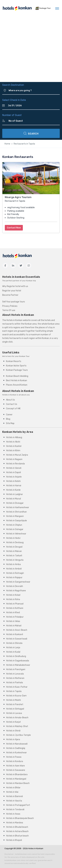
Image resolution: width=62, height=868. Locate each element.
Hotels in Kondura (15, 761)
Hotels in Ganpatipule (17, 521)
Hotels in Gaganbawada (18, 661)
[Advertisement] (31, 49)
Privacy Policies (10, 306)
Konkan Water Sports (16, 366)
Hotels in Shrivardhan (16, 512)
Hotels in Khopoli (14, 840)
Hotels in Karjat (14, 722)
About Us (10, 400)
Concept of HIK (13, 409)
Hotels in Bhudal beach (17, 827)
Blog (8, 419)
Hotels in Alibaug (14, 437)
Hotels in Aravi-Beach (17, 630)
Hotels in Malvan (14, 551)
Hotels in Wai (12, 792)
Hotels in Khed (13, 613)
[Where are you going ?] (34, 91)
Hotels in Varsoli (14, 468)
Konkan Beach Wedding (17, 376)
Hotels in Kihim (13, 451)
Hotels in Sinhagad (15, 709)
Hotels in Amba (13, 564)
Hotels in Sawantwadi (17, 639)
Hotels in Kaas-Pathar (17, 687)
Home (7, 144)
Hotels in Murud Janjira (17, 455)
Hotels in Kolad (13, 595)
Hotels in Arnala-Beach (17, 718)
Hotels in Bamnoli (14, 796)
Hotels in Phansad (15, 604)
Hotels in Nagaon (14, 459)
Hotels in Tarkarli (14, 556)
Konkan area (31, 324)
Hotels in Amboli (14, 569)
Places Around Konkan (17, 385)
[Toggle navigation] (57, 8)
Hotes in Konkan (36, 848)
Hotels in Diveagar (15, 503)
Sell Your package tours (14, 302)
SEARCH (31, 133)
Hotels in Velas (13, 621)
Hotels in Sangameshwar (18, 582)
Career (9, 415)
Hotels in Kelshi (13, 481)
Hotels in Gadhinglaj (16, 748)
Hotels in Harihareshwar (18, 507)
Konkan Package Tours (17, 370)
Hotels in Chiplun (14, 525)
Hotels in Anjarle (14, 477)
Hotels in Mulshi (14, 700)
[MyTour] (17, 8)
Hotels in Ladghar (14, 494)
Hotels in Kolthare (15, 608)
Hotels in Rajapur (14, 577)
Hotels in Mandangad (16, 779)
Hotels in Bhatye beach (17, 836)
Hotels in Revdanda (15, 464)
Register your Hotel (12, 291)
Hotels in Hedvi (13, 538)
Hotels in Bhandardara (17, 774)
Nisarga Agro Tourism (18, 197)
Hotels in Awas (13, 814)
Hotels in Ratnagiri (15, 573)
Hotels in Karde (13, 490)
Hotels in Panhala (14, 683)
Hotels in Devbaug (15, 542)
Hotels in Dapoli (14, 472)
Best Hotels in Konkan (17, 380)
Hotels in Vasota (14, 801)
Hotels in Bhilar (13, 788)
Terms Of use (9, 310)
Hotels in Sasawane (16, 770)
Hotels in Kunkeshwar (16, 753)
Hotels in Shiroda (14, 643)
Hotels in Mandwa (15, 823)
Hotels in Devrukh (15, 586)
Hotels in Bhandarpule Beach (20, 818)
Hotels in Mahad (14, 626)
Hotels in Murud (14, 499)
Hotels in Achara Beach (17, 831)
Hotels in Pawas (14, 757)
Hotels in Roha (13, 599)
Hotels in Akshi (13, 442)
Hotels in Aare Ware (15, 766)
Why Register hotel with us (15, 286)
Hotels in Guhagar (15, 529)
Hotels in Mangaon (15, 516)
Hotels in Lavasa (14, 713)
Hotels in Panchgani (16, 669)
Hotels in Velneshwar (16, 534)
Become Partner (10, 295)
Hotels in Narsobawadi (17, 744)
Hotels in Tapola (14, 691)
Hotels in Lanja (13, 648)
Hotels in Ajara (13, 739)
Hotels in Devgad (14, 547)
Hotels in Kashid (14, 446)
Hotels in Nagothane (16, 591)
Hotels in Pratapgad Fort (18, 805)
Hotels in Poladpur (15, 617)
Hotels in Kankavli (15, 634)
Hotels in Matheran (15, 678)
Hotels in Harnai (14, 486)
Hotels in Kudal (13, 652)
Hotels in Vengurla (15, 560)
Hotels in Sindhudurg (16, 656)
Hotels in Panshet (15, 704)
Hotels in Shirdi (13, 731)
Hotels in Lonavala (15, 674)
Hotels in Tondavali (15, 810)
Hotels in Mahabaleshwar (18, 665)
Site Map (10, 423)
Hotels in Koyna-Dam (16, 696)
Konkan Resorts (14, 361)
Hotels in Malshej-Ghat (17, 726)
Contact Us (12, 404)
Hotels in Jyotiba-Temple (18, 735)
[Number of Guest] (33, 121)
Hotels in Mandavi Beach (18, 783)
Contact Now (14, 228)
